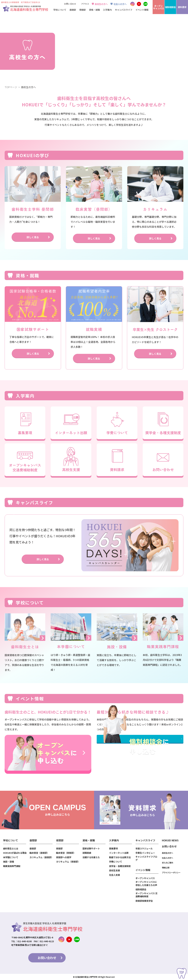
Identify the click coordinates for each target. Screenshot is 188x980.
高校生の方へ (101, 4)
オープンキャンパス (145, 878)
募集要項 (113, 848)
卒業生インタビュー (145, 853)
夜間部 (59, 848)
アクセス (85, 4)
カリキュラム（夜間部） (68, 862)
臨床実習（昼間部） (39, 853)
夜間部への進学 (64, 857)
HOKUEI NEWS (170, 840)
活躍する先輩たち (91, 857)
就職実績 (87, 853)
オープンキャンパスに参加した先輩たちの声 (146, 883)
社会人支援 (114, 875)
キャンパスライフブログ (146, 858)
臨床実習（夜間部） (66, 853)
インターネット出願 (119, 853)
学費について (116, 862)
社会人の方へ (120, 4)
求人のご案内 (167, 863)
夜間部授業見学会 (144, 901)
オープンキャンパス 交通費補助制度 (146, 895)
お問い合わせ (70, 4)
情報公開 (166, 868)
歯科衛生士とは (11, 848)
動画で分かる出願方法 (120, 857)
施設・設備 (8, 862)
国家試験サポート (91, 848)
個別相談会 (141, 889)
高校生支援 (114, 870)
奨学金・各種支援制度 (120, 866)
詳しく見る (33, 237)
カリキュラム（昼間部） (41, 857)
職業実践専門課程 (12, 866)
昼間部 (33, 848)
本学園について (11, 857)
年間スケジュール (144, 848)
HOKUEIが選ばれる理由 (15, 853)
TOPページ (11, 87)
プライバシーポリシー (171, 873)
